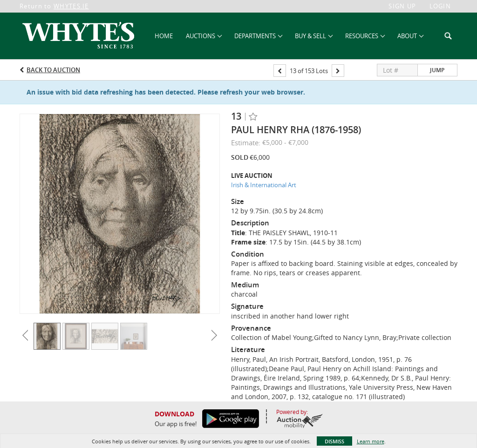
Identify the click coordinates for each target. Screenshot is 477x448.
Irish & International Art (264, 185)
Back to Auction (53, 70)
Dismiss (334, 441)
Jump (437, 70)
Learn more (371, 441)
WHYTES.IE (71, 6)
